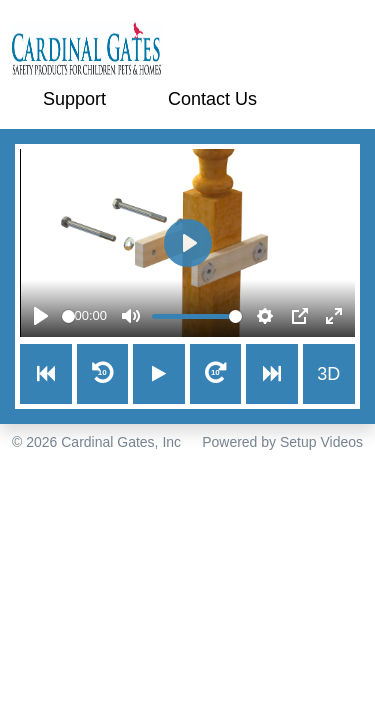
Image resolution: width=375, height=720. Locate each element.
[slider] (68, 316)
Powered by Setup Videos (282, 442)
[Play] (41, 316)
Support (74, 99)
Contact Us (212, 99)
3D (328, 374)
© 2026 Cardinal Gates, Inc (96, 442)
